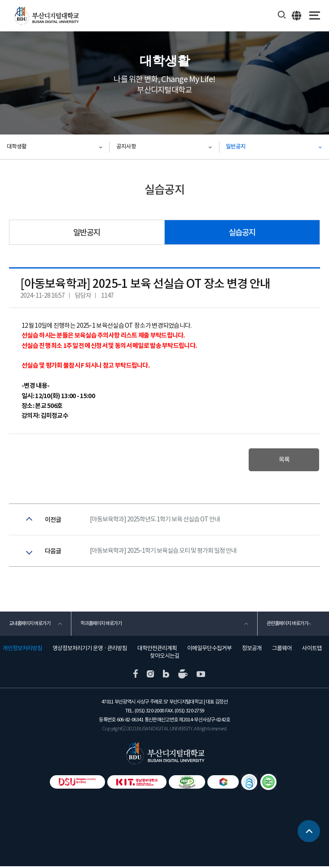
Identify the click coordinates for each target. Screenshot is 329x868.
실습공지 (242, 232)
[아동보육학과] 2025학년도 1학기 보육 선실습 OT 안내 (155, 520)
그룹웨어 (282, 650)
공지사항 (126, 147)
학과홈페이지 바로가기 (101, 625)
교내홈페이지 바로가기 (30, 625)
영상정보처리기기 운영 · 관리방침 (90, 650)
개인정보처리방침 (22, 650)
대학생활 (17, 147)
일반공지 (236, 147)
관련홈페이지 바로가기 (287, 625)
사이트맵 (312, 650)
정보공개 (252, 650)
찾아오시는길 (165, 658)
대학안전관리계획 (157, 650)
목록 (283, 460)
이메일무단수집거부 (209, 650)
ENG (297, 15)
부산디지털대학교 (46, 16)
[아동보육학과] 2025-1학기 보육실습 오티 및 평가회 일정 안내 (163, 552)
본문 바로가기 (0, 0)
